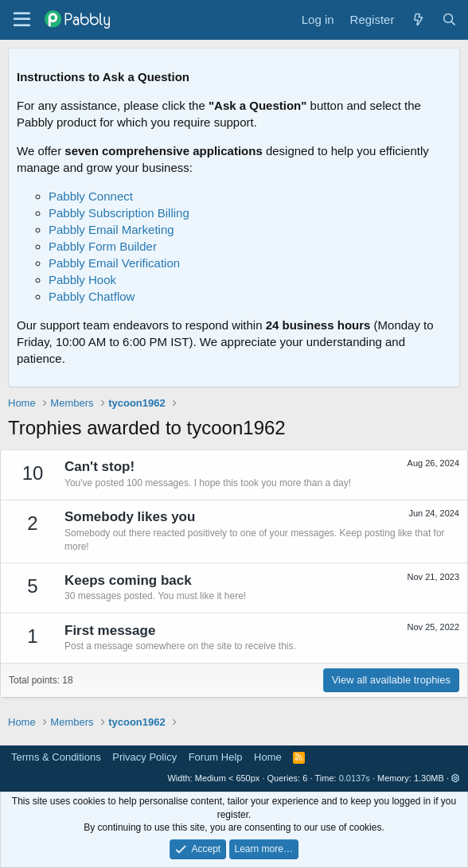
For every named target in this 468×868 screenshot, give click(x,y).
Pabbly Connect (91, 196)
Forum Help (216, 757)
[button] (456, 778)
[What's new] (417, 19)
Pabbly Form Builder (103, 246)
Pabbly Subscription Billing (119, 213)
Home (268, 757)
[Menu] (22, 20)
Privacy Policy (144, 757)
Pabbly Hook (82, 280)
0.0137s (355, 778)
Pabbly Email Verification (114, 263)
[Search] (449, 19)
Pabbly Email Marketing (111, 230)
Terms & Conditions (56, 757)
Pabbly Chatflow (92, 296)
